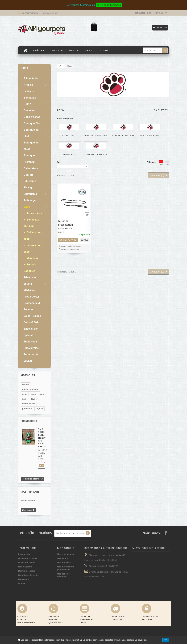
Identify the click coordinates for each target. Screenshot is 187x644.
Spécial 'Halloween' (31, 338)
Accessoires (34, 213)
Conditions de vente (28, 575)
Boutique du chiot (31, 146)
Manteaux (32, 258)
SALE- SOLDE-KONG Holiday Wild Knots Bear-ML (42, 438)
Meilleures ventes (27, 563)
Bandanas (30, 98)
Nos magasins (25, 567)
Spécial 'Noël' (32, 348)
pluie (42, 394)
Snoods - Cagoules (31, 268)
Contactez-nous (143, 13)
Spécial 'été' (31, 329)
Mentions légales (27, 571)
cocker (26, 384)
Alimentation (31, 78)
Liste (167, 162)
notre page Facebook (109, 5)
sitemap (22, 583)
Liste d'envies (31, 492)
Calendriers (31, 168)
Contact (105, 50)
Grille (161, 162)
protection (27, 408)
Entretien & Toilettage (31, 197)
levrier (34, 399)
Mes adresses (64, 563)
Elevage (29, 188)
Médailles (29, 290)
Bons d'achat (32, 117)
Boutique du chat (31, 133)
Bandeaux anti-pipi (31, 223)
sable (25, 399)
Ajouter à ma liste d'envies (70, 246)
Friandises (30, 277)
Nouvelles (57, 50)
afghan (39, 408)
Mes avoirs (62, 558)
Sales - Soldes (32, 316)
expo (25, 394)
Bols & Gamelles (29, 107)
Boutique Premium (29, 159)
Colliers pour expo (33, 236)
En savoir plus (141, 640)
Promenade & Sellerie (32, 306)
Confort (28, 175)
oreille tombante (30, 389)
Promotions (29, 421)
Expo (27, 207)
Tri (58, 162)
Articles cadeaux (29, 88)
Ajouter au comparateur (69, 249)
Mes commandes (65, 554)
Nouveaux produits (28, 558)
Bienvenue (24, 579)
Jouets (28, 284)
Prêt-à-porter (31, 297)
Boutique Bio (32, 123)
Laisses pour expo (33, 249)
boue (33, 394)
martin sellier (29, 404)
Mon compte (66, 548)
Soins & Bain (32, 322)
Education (30, 181)
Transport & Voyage (31, 358)
